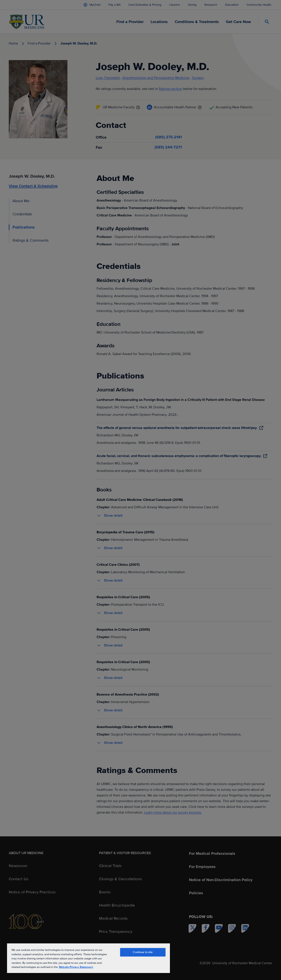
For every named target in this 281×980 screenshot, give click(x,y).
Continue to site (143, 952)
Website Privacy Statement (76, 967)
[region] (88, 958)
